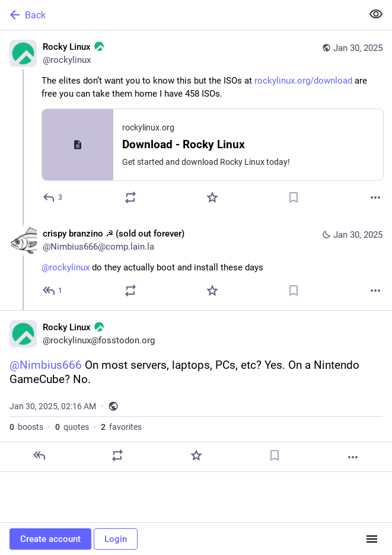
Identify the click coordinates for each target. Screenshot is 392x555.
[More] (375, 197)
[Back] (180, 15)
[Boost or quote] (130, 197)
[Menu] (372, 539)
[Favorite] (212, 197)
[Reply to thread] (53, 291)
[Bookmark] (294, 197)
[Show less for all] (376, 14)
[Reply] (53, 197)
